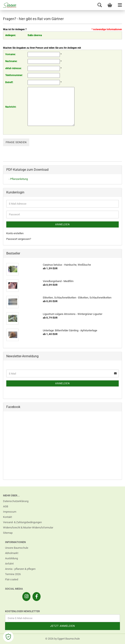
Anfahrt (9, 564)
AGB (6, 506)
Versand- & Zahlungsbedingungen (22, 522)
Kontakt (8, 517)
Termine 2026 (13, 574)
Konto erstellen (15, 233)
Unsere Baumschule (17, 548)
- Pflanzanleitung (18, 179)
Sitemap (8, 533)
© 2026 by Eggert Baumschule (62, 639)
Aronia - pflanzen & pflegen (20, 569)
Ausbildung (11, 558)
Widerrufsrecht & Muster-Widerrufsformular (28, 528)
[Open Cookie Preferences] (8, 637)
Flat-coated (12, 579)
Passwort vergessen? (19, 239)
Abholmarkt (12, 553)
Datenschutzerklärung (16, 501)
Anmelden (62, 224)
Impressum (10, 512)
